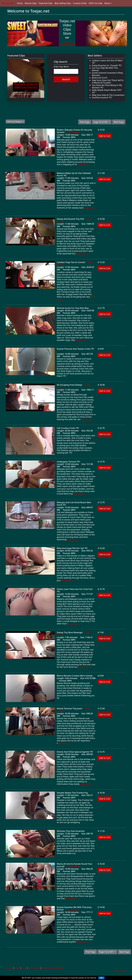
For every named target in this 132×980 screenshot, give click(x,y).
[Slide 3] (19, 94)
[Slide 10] (37, 94)
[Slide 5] (24, 94)
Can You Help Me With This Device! (105, 69)
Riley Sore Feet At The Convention (108, 95)
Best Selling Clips (63, 3)
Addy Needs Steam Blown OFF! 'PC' (107, 91)
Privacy (9, 968)
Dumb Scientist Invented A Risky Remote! (108, 74)
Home (20, 3)
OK (101, 978)
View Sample (73, 132)
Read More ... (83, 164)
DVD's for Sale (96, 3)
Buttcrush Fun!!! (100, 78)
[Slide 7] (30, 94)
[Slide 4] (22, 94)
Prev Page (85, 122)
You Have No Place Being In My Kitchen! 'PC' (107, 86)
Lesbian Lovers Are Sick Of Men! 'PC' (107, 62)
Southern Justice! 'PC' (102, 97)
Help (17, 968)
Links (24, 968)
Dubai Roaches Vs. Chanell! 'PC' (107, 65)
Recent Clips (31, 3)
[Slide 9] (35, 94)
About (107, 3)
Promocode (34, 968)
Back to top (121, 971)
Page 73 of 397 (101, 122)
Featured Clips (46, 3)
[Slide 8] (32, 94)
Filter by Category (15, 121)
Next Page (119, 122)
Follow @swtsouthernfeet (67, 43)
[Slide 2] (17, 94)
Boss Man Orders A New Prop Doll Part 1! (26, 87)
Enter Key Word (61, 67)
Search (66, 79)
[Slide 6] (27, 94)
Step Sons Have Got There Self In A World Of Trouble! (108, 81)
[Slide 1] (14, 94)
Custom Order (80, 3)
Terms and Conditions (53, 968)
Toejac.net (8, 3)
